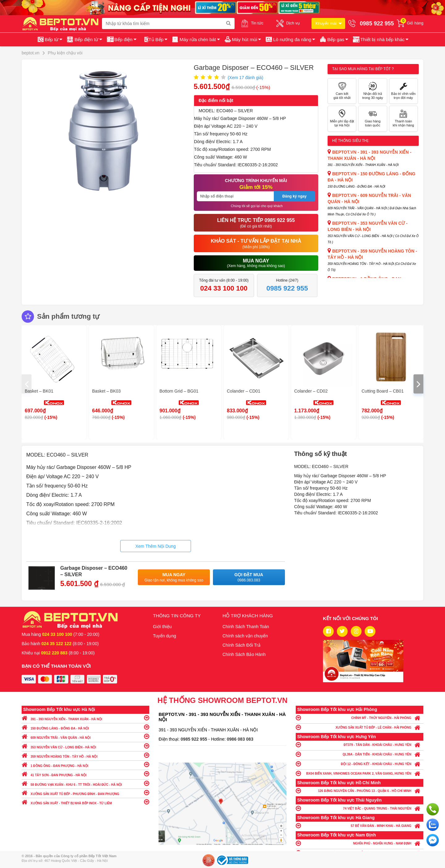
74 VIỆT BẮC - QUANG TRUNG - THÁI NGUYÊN (360, 808)
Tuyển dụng (165, 636)
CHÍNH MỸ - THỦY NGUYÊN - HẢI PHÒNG (360, 718)
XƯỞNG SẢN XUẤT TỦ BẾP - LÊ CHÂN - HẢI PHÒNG (360, 727)
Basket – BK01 (39, 391)
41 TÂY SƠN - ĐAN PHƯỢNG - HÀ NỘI (85, 774)
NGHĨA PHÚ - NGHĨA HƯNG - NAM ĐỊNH (360, 843)
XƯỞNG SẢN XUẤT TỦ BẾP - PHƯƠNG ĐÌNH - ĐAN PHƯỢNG (85, 792)
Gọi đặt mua (249, 578)
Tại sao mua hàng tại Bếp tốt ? (363, 69)
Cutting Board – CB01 (383, 391)
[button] (380, 40)
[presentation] (27, 384)
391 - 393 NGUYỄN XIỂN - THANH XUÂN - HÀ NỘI (85, 718)
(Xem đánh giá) (246, 78)
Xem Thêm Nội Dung (156, 546)
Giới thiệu (162, 627)
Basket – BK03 (106, 391)
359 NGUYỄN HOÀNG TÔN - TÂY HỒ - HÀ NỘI (85, 755)
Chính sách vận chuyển (245, 636)
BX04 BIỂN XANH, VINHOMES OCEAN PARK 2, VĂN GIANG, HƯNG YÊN (360, 773)
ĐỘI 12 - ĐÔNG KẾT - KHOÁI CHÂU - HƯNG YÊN (360, 764)
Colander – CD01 (244, 391)
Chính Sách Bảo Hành (244, 654)
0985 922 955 (195, 739)
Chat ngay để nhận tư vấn (433, 840)
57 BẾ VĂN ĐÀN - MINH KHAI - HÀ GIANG (360, 825)
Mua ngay (174, 578)
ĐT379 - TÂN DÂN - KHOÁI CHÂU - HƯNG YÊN (360, 745)
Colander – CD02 (311, 391)
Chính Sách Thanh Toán (246, 627)
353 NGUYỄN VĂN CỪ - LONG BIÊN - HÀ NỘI (85, 746)
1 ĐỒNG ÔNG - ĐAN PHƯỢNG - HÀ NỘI (85, 764)
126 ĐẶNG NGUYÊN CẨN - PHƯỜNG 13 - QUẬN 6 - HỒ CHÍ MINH (360, 791)
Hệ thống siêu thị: (351, 141)
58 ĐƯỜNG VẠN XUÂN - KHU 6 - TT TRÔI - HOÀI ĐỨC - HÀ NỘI (85, 783)
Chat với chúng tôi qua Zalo (433, 825)
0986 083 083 (240, 739)
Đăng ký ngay (295, 196)
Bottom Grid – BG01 (179, 391)
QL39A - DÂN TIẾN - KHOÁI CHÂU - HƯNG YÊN (360, 754)
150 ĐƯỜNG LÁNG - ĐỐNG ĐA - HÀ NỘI (85, 727)
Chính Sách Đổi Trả (242, 645)
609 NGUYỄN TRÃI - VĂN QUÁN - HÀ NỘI (85, 736)
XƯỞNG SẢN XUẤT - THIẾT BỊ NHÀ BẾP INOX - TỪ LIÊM (85, 802)
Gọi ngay (433, 809)
